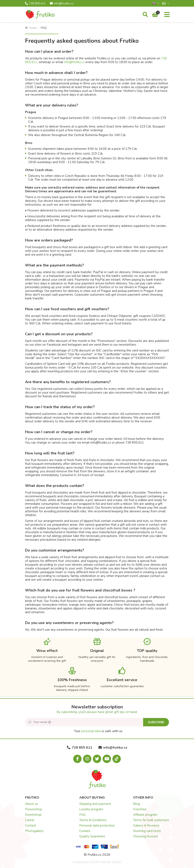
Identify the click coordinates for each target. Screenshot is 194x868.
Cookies (85, 831)
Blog (137, 804)
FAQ (82, 815)
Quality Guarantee (92, 836)
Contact (31, 825)
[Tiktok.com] (117, 759)
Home (31, 28)
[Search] (145, 15)
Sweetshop (33, 815)
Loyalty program (91, 809)
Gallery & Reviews (146, 825)
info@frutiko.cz (62, 4)
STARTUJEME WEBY (105, 862)
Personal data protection (97, 825)
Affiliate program (145, 815)
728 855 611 (35, 4)
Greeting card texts (147, 831)
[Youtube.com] (107, 759)
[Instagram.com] (87, 759)
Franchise (140, 809)
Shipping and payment (95, 804)
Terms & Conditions (93, 820)
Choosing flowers (145, 836)
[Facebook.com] (77, 759)
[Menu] (167, 15)
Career (30, 820)
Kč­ (164, 3)
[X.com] (97, 759)
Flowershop (34, 809)
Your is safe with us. (99, 731)
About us (31, 804)
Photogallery (34, 831)
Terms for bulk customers (151, 820)
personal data (91, 731)
